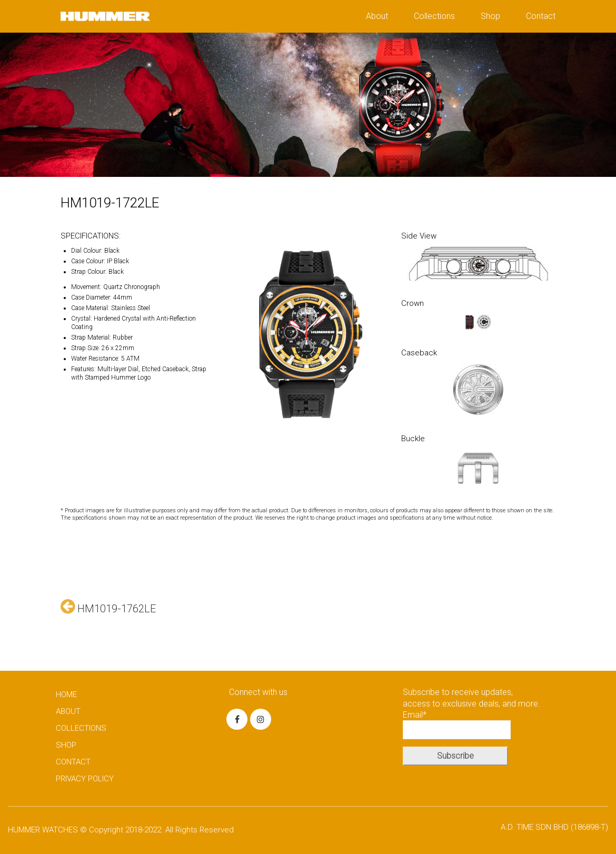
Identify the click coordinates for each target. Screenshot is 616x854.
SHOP (66, 745)
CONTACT (73, 762)
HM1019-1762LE (108, 607)
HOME (66, 694)
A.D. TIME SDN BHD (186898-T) (554, 827)
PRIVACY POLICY (85, 779)
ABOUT (68, 711)
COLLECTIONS (81, 728)
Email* (457, 724)
